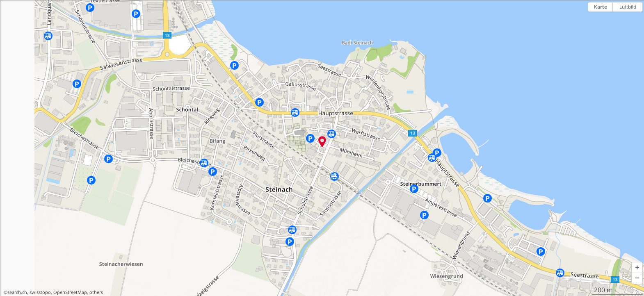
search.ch (17, 292)
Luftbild (628, 7)
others (96, 292)
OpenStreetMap (70, 292)
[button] (637, 268)
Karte (601, 7)
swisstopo (40, 292)
